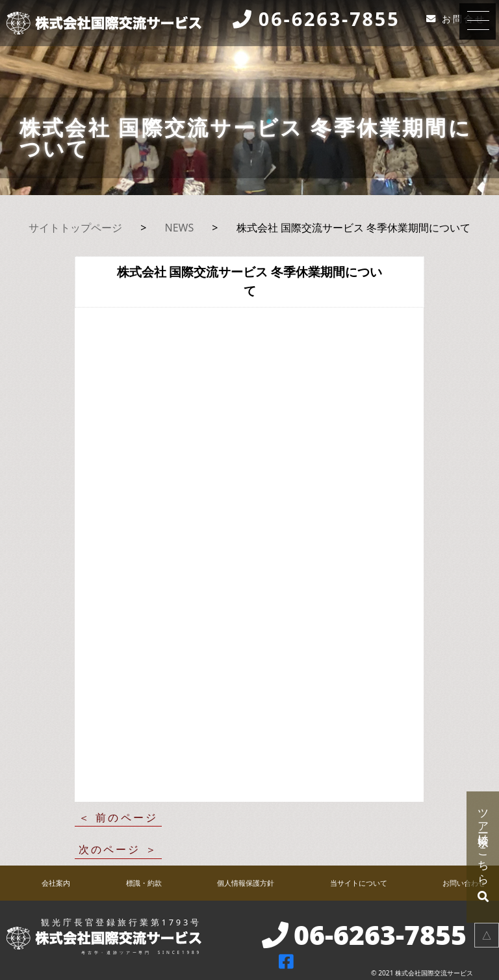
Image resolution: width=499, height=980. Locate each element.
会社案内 (56, 883)
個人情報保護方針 (246, 883)
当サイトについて (359, 883)
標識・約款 (144, 883)
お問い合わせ (464, 883)
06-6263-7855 (329, 20)
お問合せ (464, 19)
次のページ (110, 849)
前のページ (127, 817)
